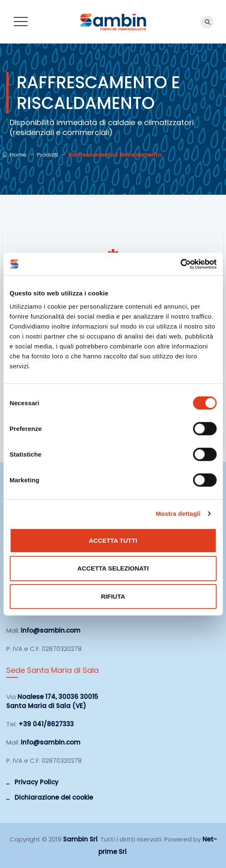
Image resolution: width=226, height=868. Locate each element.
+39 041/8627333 (46, 724)
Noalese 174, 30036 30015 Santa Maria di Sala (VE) (52, 701)
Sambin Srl (80, 839)
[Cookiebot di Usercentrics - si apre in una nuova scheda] (180, 264)
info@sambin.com (51, 630)
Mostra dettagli (178, 514)
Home (14, 155)
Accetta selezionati (113, 568)
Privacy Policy (36, 782)
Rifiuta (113, 596)
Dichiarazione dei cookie (54, 797)
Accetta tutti (113, 540)
